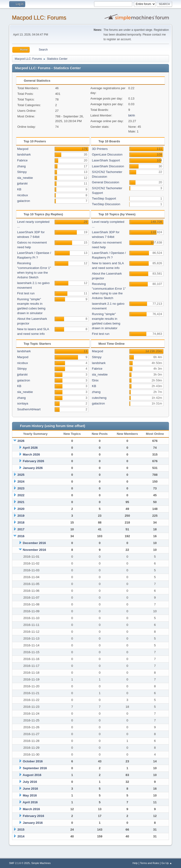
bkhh (132, 115)
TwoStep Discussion (106, 204)
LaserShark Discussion (108, 166)
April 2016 (30, 802)
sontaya (23, 403)
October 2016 (33, 761)
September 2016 (35, 768)
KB (19, 189)
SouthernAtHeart (29, 409)
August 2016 (32, 775)
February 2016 (33, 816)
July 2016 (30, 782)
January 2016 (33, 823)
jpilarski (22, 183)
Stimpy (22, 172)
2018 (21, 522)
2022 (21, 495)
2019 (21, 516)
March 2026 (31, 454)
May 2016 (30, 795)
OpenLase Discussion (107, 154)
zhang (21, 166)
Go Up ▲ (167, 863)
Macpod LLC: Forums (39, 18)
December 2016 (34, 543)
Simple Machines (41, 863)
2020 (21, 509)
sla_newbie (25, 178)
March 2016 (31, 809)
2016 (21, 536)
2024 (21, 482)
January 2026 (33, 468)
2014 (21, 836)
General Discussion (106, 182)
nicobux (23, 195)
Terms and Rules (150, 863)
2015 (21, 830)
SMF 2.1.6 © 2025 (19, 863)
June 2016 (30, 789)
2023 (21, 488)
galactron (24, 201)
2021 (21, 502)
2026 (21, 441)
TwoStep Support (104, 198)
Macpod (23, 149)
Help (135, 863)
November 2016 (35, 550)
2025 (21, 475)
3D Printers (100, 149)
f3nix (95, 380)
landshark (24, 154)
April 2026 (30, 448)
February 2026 (33, 461)
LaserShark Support (106, 160)
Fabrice (22, 160)
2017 (21, 529)
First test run (26, 293)
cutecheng (99, 398)
